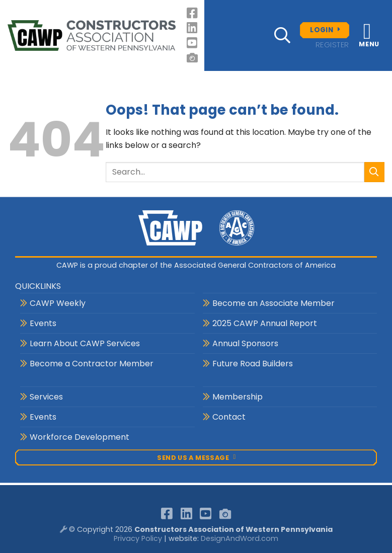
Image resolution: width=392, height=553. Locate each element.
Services (46, 397)
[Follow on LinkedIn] (193, 28)
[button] (282, 35)
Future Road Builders (253, 364)
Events (43, 323)
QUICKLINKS (38, 286)
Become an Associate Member (273, 303)
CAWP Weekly (58, 303)
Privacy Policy (138, 538)
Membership (238, 397)
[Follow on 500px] (193, 58)
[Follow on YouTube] (193, 43)
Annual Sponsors (245, 343)
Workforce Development (80, 437)
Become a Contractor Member (92, 364)
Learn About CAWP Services (85, 343)
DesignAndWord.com (240, 538)
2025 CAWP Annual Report (265, 323)
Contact (229, 417)
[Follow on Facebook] (193, 13)
